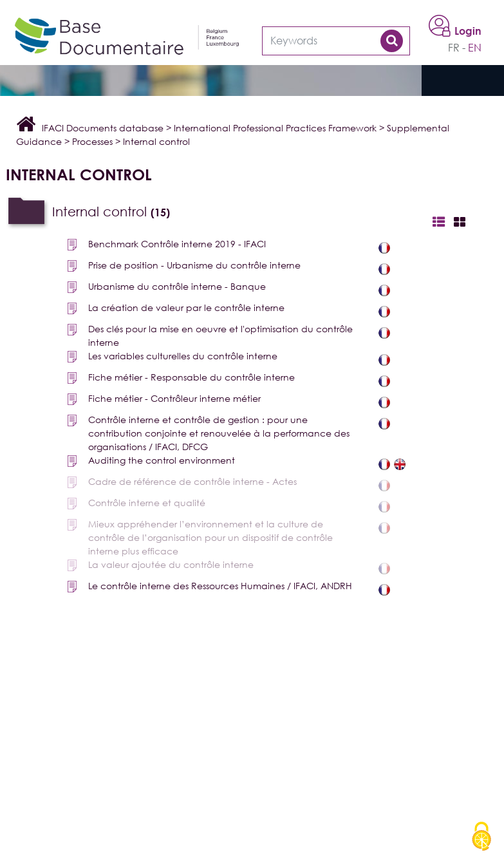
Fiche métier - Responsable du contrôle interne (191, 377)
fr (454, 48)
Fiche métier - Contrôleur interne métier (174, 398)
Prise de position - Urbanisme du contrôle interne (194, 265)
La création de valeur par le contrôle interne (186, 307)
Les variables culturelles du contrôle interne (183, 356)
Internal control (111, 211)
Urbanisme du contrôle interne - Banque (177, 286)
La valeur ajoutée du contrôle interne (171, 564)
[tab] (255, 212)
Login (468, 31)
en (475, 48)
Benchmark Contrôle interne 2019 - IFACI (177, 244)
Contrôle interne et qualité (147, 503)
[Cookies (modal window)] (481, 837)
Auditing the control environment (162, 460)
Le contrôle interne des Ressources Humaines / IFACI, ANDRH (220, 586)
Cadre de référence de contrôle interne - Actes (192, 481)
